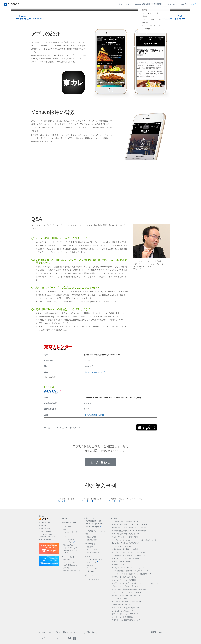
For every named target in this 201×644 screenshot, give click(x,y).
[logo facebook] (75, 639)
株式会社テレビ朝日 (173, 19)
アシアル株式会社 (45, 523)
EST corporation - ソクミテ (121, 605)
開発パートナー (69, 529)
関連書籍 (90, 565)
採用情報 (67, 568)
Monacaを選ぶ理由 (143, 4)
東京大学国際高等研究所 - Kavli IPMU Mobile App (129, 531)
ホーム (64, 518)
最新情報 (90, 547)
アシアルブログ (70, 539)
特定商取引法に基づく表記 (73, 570)
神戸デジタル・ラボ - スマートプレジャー (127, 577)
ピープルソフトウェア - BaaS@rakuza (125, 559)
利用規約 (67, 560)
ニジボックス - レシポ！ (120, 599)
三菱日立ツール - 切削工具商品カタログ (126, 620)
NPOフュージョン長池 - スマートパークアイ (127, 602)
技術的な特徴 (91, 537)
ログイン (194, 4)
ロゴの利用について (70, 565)
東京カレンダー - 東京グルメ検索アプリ (126, 608)
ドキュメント (92, 562)
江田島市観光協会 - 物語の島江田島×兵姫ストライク (130, 571)
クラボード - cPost (119, 565)
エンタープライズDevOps (94, 524)
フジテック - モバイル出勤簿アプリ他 (125, 522)
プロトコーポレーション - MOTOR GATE (126, 614)
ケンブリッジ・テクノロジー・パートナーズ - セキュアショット (134, 540)
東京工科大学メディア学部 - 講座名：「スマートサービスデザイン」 (136, 583)
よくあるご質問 (92, 550)
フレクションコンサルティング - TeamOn (126, 592)
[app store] (147, 428)
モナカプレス (69, 542)
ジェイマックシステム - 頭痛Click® (124, 580)
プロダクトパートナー (71, 532)
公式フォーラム (93, 568)
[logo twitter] (70, 639)
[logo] (11, 4)
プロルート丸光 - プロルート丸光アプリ (126, 586)
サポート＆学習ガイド (94, 560)
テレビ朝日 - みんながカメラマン (124, 611)
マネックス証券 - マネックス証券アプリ (126, 534)
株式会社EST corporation (30, 19)
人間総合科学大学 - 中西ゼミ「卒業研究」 (127, 549)
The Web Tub (69, 545)
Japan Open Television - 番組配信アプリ (126, 543)
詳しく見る (64, 501)
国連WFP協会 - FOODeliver (122, 562)
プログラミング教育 (93, 527)
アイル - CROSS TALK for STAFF (124, 546)
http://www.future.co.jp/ (94, 415)
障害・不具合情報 (93, 553)
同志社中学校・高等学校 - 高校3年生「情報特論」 (129, 589)
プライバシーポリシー (71, 562)
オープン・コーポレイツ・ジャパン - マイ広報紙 (129, 552)
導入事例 (157, 4)
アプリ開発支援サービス (94, 521)
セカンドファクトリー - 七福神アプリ (125, 537)
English (160, 632)
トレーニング (91, 571)
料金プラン (89, 575)
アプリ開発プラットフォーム (95, 531)
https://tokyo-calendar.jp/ (94, 372)
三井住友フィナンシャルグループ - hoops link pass (130, 525)
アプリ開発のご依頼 (92, 579)
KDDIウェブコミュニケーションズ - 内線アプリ (128, 568)
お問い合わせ (100, 462)
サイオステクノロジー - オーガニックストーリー (129, 528)
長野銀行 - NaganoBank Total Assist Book (126, 595)
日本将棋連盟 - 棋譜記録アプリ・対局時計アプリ (129, 555)
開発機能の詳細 (92, 540)
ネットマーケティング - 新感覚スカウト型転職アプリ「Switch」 (134, 574)
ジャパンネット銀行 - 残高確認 (123, 617)
